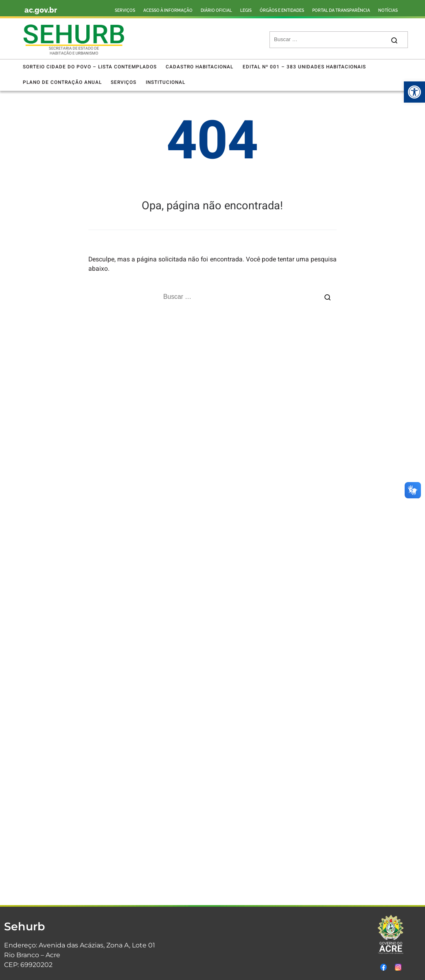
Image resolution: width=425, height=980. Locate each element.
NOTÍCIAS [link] (388, 10)
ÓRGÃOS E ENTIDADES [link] (282, 10)
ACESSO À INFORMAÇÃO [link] (168, 10)
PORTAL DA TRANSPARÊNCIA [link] (341, 10)
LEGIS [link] (246, 10)
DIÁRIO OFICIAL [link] (216, 10)
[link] (414, 92)
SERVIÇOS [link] (125, 10)
